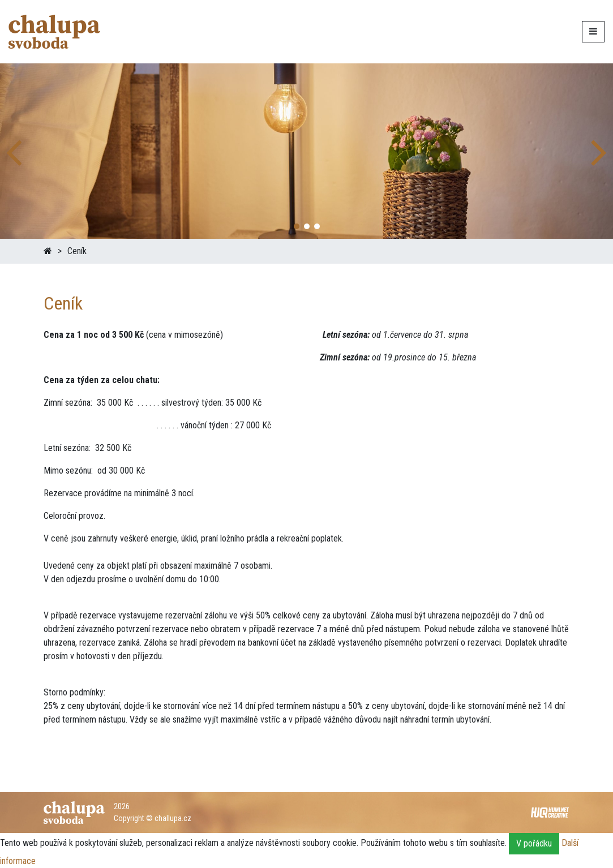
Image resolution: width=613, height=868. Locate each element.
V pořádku (534, 843)
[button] (600, 151)
